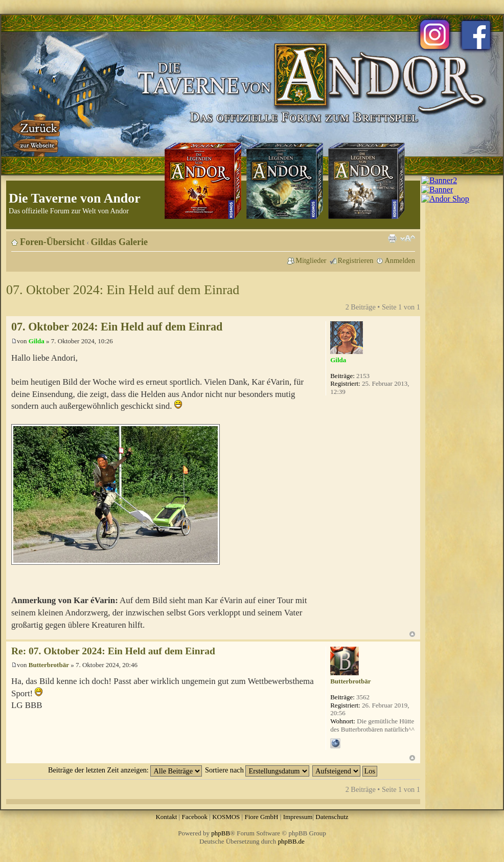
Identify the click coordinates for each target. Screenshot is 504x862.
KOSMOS (226, 817)
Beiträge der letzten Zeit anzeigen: (125, 770)
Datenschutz (332, 817)
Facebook (194, 817)
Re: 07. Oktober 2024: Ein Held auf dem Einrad (113, 651)
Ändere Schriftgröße (408, 238)
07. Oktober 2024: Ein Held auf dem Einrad (123, 290)
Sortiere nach (257, 770)
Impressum (298, 817)
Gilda (37, 341)
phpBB (221, 833)
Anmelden (400, 260)
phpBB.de (291, 841)
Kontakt (166, 817)
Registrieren (356, 260)
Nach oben (412, 634)
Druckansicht (392, 238)
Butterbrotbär (49, 665)
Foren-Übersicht (52, 242)
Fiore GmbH (261, 817)
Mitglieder (311, 260)
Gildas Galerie (120, 242)
